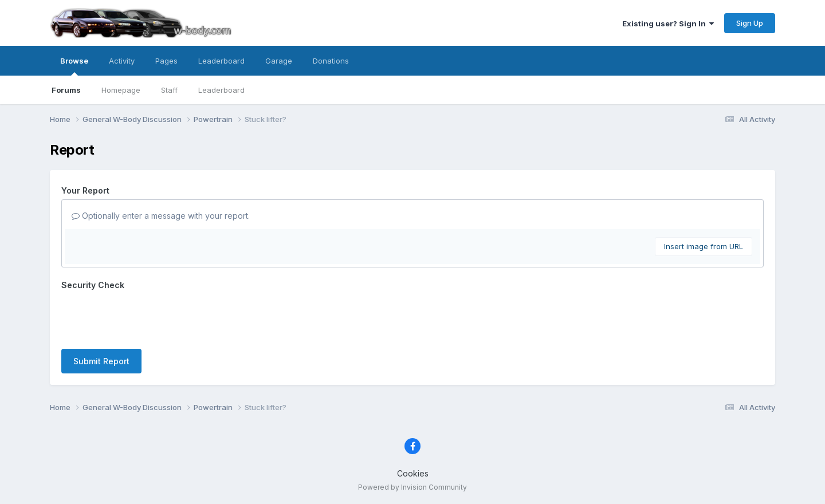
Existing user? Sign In (668, 23)
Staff (169, 90)
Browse (74, 66)
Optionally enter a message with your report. (161, 216)
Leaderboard (221, 90)
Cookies (413, 473)
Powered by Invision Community (412, 487)
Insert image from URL (704, 246)
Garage (279, 61)
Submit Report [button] (101, 361)
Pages (166, 61)
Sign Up (750, 23)
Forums (66, 90)
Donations (331, 61)
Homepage (121, 90)
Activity (122, 61)
